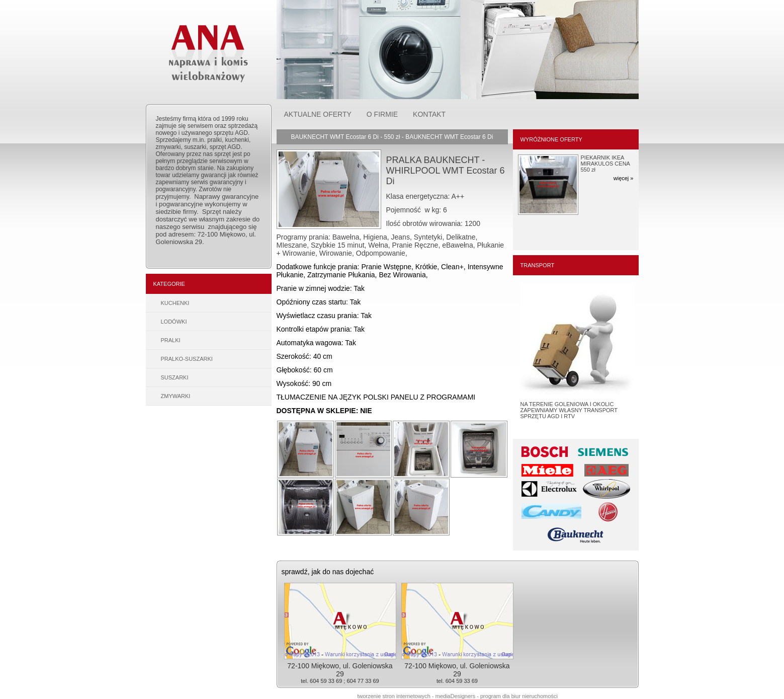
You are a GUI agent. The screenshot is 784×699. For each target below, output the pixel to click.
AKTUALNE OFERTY (318, 114)
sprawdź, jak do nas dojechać (328, 572)
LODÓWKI (174, 322)
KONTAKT (429, 114)
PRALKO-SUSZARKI (187, 359)
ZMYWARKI (176, 396)
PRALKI (171, 340)
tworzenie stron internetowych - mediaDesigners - (419, 696)
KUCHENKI (175, 303)
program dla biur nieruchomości (519, 696)
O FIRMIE (382, 114)
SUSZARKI (175, 377)
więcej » (624, 178)
